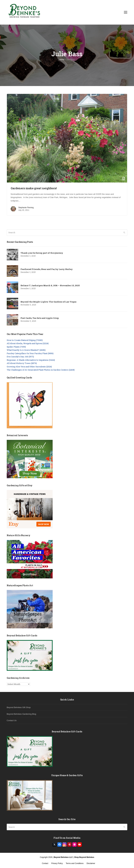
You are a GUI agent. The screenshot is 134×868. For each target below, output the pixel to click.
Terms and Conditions (75, 863)
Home (62, 60)
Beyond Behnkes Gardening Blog (21, 714)
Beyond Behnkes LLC (63, 857)
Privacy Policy (57, 863)
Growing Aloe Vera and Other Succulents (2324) (29, 367)
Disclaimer (91, 863)
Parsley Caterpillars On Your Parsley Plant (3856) (30, 353)
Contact (45, 863)
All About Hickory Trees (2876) (22, 363)
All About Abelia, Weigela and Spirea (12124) (28, 343)
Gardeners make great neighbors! (34, 188)
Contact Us (12, 720)
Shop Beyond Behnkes (84, 857)
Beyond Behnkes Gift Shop (19, 707)
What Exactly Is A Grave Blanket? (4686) (26, 350)
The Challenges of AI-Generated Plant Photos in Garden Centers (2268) (41, 370)
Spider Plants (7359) (16, 347)
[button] (126, 12)
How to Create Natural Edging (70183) (25, 340)
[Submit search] (124, 233)
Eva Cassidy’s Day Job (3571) (20, 357)
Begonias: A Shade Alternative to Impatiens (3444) (31, 360)
